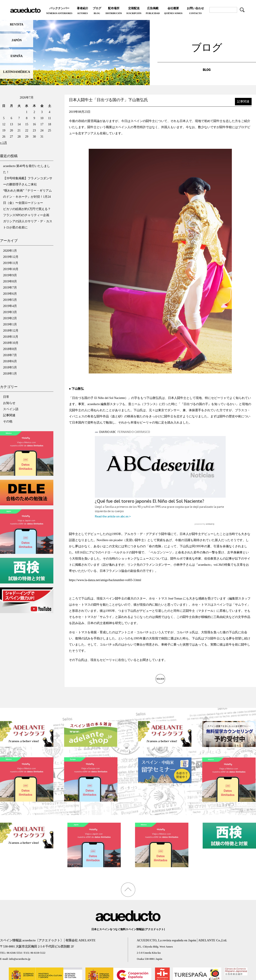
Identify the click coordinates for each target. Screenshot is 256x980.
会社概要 (173, 11)
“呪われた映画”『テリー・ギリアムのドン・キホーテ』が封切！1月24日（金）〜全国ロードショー (27, 197)
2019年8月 (10, 281)
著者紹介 (83, 11)
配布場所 (114, 11)
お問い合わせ (195, 11)
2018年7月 (10, 355)
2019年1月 (10, 324)
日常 (6, 397)
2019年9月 (10, 275)
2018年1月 (10, 374)
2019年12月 (11, 257)
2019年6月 (10, 294)
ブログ (97, 11)
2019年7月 (10, 288)
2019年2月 (10, 318)
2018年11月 (11, 337)
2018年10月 (11, 343)
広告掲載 (153, 11)
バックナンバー (59, 11)
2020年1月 (10, 251)
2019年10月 (11, 269)
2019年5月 (10, 300)
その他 (8, 421)
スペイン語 (11, 409)
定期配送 (134, 11)
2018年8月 (10, 349)
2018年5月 (10, 367)
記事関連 (9, 415)
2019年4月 (10, 306)
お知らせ (9, 403)
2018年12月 (11, 331)
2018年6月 (10, 361)
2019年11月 (11, 263)
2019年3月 (10, 312)
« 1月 (4, 143)
